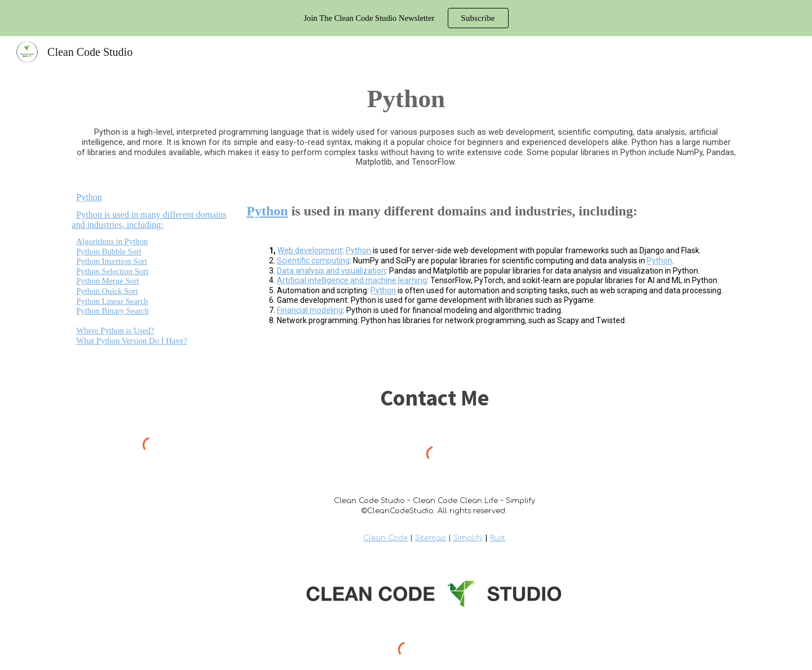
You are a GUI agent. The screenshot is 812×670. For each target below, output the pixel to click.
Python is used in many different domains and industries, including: (149, 220)
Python (89, 197)
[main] (406, 99)
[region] (406, 18)
